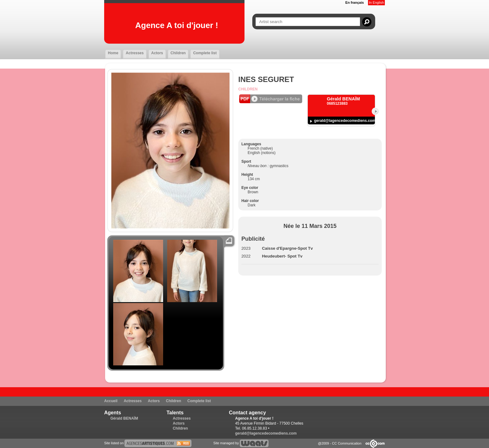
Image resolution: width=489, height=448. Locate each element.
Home (113, 53)
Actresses (135, 53)
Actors (157, 53)
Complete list (205, 53)
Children (178, 53)
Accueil (111, 401)
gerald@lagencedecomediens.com (345, 121)
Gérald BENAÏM (124, 418)
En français (354, 2)
